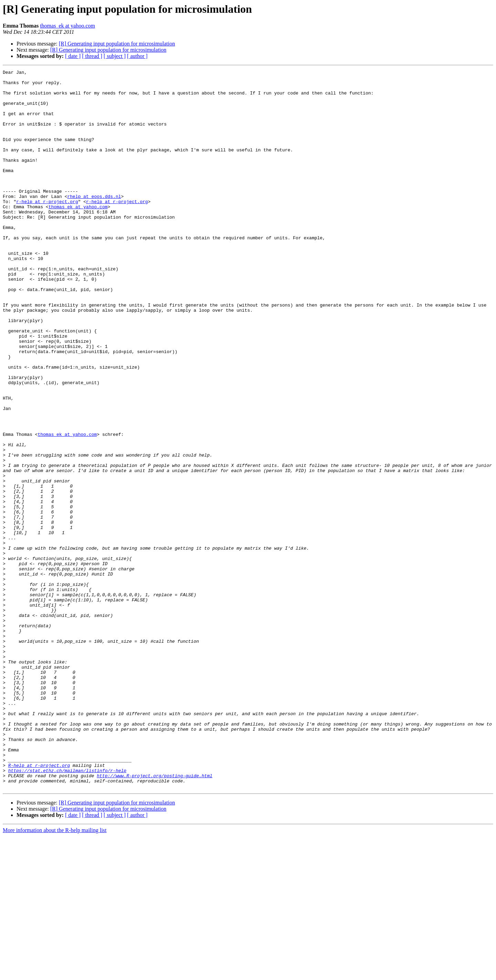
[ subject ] (115, 56)
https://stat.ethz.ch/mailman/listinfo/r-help (67, 911)
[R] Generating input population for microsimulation (117, 44)
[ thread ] (92, 56)
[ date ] (73, 56)
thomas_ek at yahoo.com (68, 26)
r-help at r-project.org (47, 228)
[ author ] (137, 56)
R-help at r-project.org (39, 905)
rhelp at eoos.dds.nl (94, 222)
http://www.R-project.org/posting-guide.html (154, 917)
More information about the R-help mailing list (55, 974)
